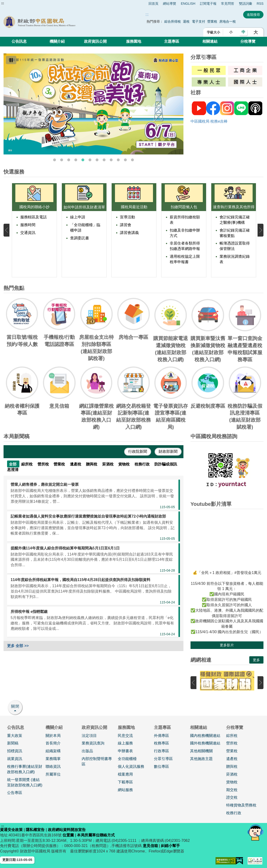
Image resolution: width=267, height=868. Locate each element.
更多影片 (227, 645)
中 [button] (243, 32)
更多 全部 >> (18, 646)
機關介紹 (57, 41)
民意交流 (125, 736)
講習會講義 (129, 233)
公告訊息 (19, 41)
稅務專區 (161, 743)
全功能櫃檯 (127, 759)
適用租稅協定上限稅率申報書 (185, 259)
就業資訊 (15, 759)
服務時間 (28, 225)
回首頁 (153, 4)
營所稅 (232, 743)
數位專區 (161, 766)
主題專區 (172, 41)
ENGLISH (188, 4)
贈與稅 (232, 766)
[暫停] (11, 60)
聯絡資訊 (53, 766)
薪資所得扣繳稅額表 (185, 220)
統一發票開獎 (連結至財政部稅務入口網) (25, 782)
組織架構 (53, 751)
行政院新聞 (138, 451)
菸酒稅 (232, 774)
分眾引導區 (163, 759)
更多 (256, 660)
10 (118, 160)
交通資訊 (28, 233)
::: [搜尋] (147, 15)
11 (125, 160)
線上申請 (78, 217)
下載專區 (125, 782)
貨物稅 (232, 782)
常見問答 (228, 4)
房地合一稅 (228, 21)
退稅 (186, 21)
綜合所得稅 (173, 21)
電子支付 (199, 21)
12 (132, 160)
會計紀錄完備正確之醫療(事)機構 (235, 220)
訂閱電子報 (208, 4)
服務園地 (134, 41)
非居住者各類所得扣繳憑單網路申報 (185, 246)
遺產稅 (232, 759)
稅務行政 (234, 813)
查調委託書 (80, 238)
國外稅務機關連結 (205, 743)
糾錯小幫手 (170, 846)
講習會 (126, 225)
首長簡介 (53, 743)
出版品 (87, 751)
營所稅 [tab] (44, 464)
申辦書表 (125, 751)
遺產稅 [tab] (76, 464)
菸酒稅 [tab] (108, 464)
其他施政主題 (201, 759)
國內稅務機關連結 (205, 736)
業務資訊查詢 (93, 743)
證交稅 (232, 797)
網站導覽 (170, 4)
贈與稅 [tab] (92, 464)
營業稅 (213, 21)
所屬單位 (53, 774)
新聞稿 (13, 743)
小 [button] (231, 32)
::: (3, 3)
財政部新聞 (168, 451)
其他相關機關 (201, 751)
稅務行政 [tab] (143, 464)
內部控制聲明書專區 (97, 761)
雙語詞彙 (246, 4)
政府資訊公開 (95, 41)
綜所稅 (232, 736)
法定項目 (89, 736)
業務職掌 (53, 759)
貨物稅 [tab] (124, 464)
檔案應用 (125, 774)
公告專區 (15, 793)
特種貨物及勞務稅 (241, 805)
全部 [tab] (13, 464)
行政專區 (161, 751)
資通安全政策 (11, 830)
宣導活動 (127, 217)
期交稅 (232, 790)
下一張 (261, 230)
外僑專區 (161, 736)
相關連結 (210, 41)
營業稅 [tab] (60, 464)
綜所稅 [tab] (27, 464)
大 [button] (256, 32)
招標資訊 (15, 751)
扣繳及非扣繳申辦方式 (185, 233)
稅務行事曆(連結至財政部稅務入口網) (25, 769)
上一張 (6, 230)
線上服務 (125, 743)
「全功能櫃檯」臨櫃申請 (85, 228)
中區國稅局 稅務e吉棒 (209, 121)
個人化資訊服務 (131, 766)
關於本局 (53, 736)
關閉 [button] (15, 706)
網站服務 (125, 790)
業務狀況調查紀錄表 (235, 259)
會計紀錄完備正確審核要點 (235, 233)
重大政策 (15, 736)
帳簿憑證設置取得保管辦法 (235, 246)
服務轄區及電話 (34, 217)
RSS (260, 4)
